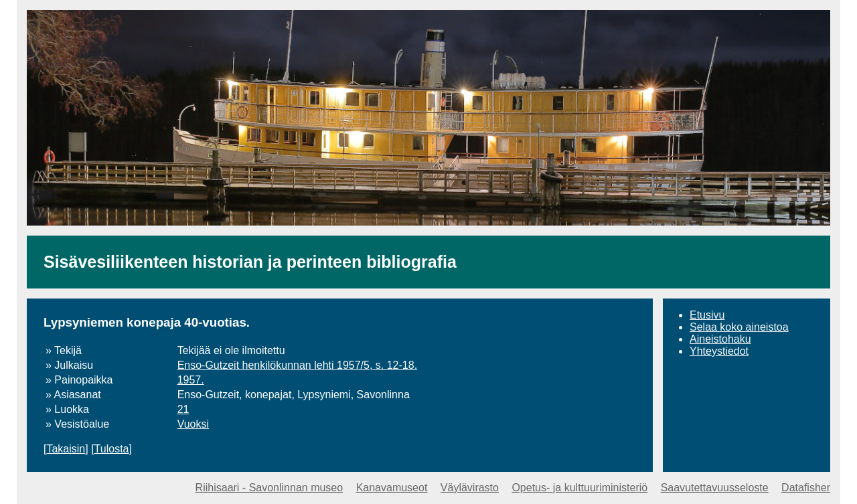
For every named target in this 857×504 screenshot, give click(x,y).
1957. (191, 380)
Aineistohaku (720, 339)
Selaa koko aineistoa (739, 327)
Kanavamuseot (392, 488)
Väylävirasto (470, 488)
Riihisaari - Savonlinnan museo (269, 488)
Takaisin (66, 449)
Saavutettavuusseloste (715, 488)
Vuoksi (193, 424)
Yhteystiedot (719, 351)
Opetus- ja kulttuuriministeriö (579, 488)
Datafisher (806, 488)
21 (183, 409)
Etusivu (707, 315)
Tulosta (112, 449)
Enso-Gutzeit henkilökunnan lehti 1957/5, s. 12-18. (297, 365)
